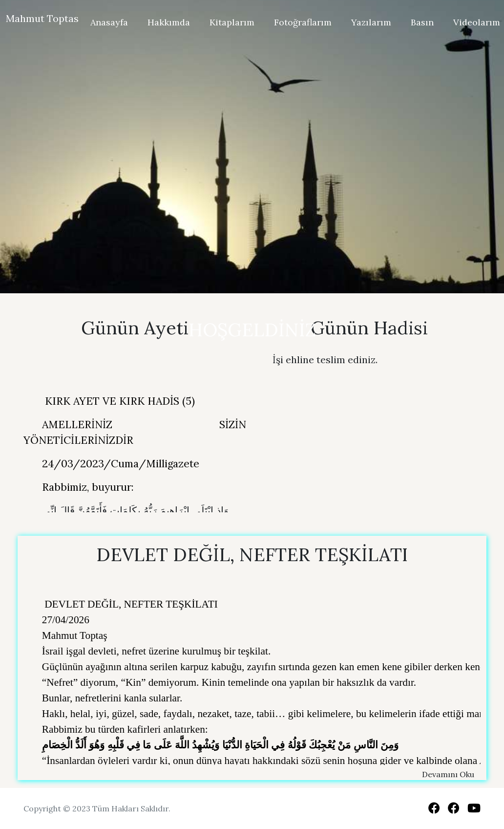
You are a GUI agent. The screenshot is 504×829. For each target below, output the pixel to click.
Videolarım (477, 22)
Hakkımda (169, 22)
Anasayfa (109, 22)
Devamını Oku (448, 774)
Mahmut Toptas (42, 18)
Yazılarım (371, 22)
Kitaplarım (232, 22)
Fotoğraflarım (303, 22)
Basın (422, 22)
